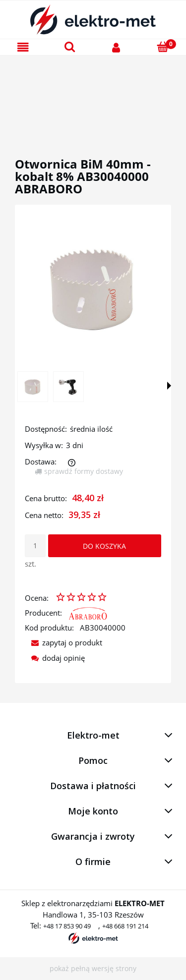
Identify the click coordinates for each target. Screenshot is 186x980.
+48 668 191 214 (125, 926)
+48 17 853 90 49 (67, 926)
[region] (93, 95)
